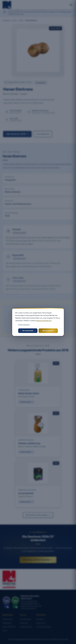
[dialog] (38, 322)
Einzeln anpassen (24, 325)
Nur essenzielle (28, 331)
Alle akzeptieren (48, 331)
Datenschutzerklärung (44, 321)
